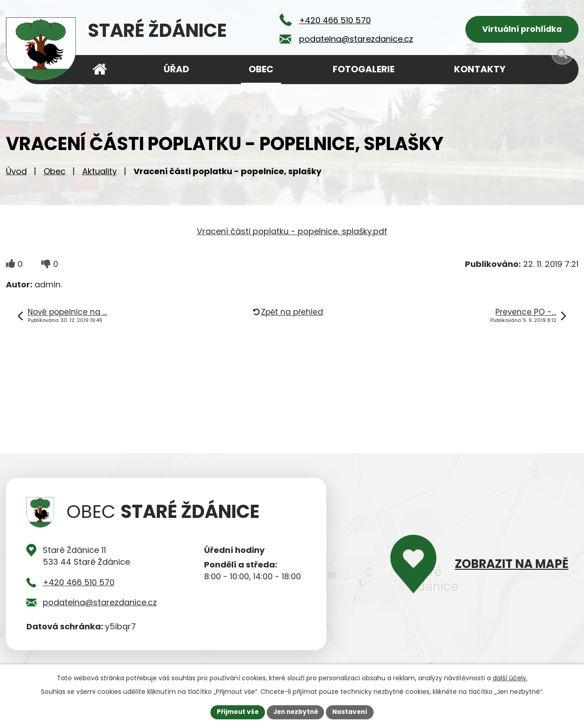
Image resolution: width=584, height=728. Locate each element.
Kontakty (480, 69)
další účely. (510, 678)
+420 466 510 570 (79, 584)
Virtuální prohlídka (522, 30)
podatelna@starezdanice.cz (100, 604)
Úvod (16, 173)
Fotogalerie (364, 69)
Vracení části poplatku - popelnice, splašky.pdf (292, 233)
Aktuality (100, 173)
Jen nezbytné (296, 712)
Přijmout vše (236, 712)
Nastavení (352, 712)
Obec (55, 173)
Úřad (176, 69)
